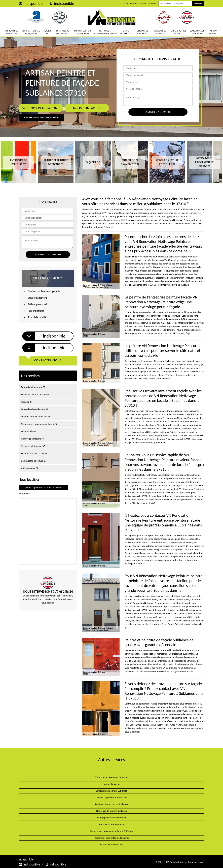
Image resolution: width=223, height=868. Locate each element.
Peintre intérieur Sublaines (111, 825)
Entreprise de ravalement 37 (62, 32)
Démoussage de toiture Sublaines (111, 798)
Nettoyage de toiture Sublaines (112, 818)
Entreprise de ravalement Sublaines (111, 777)
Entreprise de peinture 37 (12, 32)
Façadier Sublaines (112, 784)
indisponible (31, 3)
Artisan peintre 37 (214, 32)
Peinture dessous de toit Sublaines (111, 804)
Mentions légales (196, 862)
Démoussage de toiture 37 (197, 32)
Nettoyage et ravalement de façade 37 (105, 32)
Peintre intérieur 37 (125, 32)
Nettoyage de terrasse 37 (160, 32)
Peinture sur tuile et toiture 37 (83, 32)
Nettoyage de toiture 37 (142, 32)
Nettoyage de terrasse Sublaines (111, 811)
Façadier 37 (47, 32)
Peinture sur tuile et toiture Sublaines (111, 838)
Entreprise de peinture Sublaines (112, 791)
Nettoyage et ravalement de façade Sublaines (111, 831)
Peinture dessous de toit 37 (178, 32)
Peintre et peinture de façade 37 (31, 32)
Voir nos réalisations (41, 108)
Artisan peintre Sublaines (111, 845)
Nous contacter (87, 108)
